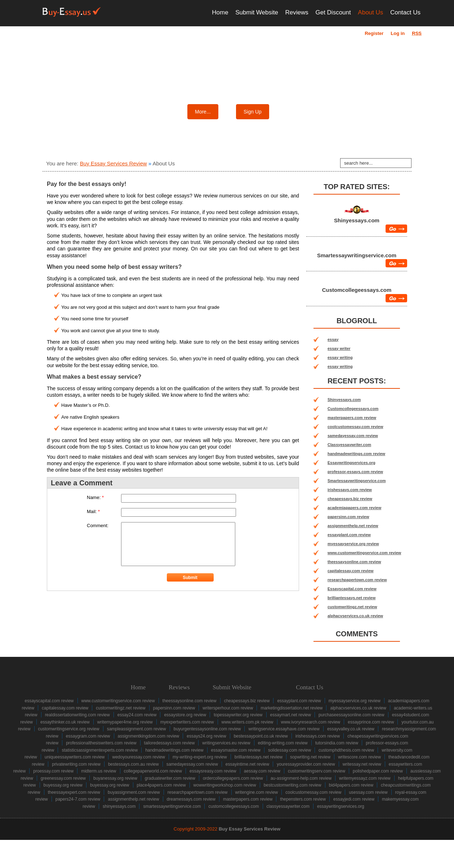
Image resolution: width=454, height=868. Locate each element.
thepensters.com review (303, 799)
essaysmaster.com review (236, 750)
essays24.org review (206, 736)
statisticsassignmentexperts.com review (100, 750)
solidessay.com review (290, 750)
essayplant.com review (349, 535)
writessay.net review (362, 764)
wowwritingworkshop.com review (225, 785)
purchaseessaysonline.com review (351, 715)
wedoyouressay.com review (139, 757)
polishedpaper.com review (378, 771)
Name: (95, 497)
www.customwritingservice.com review (364, 553)
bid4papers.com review (351, 785)
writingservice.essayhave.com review (284, 729)
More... (203, 112)
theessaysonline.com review (354, 562)
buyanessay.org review (115, 778)
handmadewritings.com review (356, 454)
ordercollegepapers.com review (233, 778)
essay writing (340, 357)
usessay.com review (368, 792)
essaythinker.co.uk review (65, 722)
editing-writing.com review (283, 743)
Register (374, 33)
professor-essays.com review (355, 472)
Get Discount (333, 12)
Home (220, 12)
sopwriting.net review (310, 757)
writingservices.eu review (226, 743)
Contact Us (405, 12)
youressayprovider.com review (306, 764)
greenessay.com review (63, 778)
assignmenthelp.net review (353, 526)
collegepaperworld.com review (153, 771)
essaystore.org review (185, 715)
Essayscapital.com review (352, 589)
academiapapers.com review (354, 508)
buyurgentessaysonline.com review (207, 729)
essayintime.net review (247, 764)
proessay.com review (53, 771)
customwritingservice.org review (69, 729)
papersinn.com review (348, 517)
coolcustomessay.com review (355, 427)
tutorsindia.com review (337, 743)
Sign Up (253, 112)
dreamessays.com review (191, 799)
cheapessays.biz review (350, 499)
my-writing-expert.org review (200, 757)
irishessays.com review (350, 490)
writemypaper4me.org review (125, 722)
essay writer (339, 348)
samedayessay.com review (353, 436)
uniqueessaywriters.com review (75, 757)
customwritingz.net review (352, 607)
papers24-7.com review (78, 799)
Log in (398, 33)
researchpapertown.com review (357, 580)
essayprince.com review (371, 722)
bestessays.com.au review (133, 764)
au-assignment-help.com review (301, 778)
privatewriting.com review (76, 764)
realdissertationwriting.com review (77, 715)
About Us (370, 12)
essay (333, 339)
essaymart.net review (291, 715)
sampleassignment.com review (137, 729)
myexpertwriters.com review (187, 722)
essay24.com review (137, 715)
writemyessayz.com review (365, 778)
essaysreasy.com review (213, 771)
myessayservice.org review (353, 544)
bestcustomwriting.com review (293, 785)
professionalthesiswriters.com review (101, 743)
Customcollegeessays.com (357, 290)
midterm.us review (99, 771)
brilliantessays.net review (351, 598)
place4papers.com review (161, 785)
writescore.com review (359, 757)
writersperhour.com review (228, 708)
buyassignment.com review (134, 792)
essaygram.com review (88, 736)
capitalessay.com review (351, 571)
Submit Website (257, 12)
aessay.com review (262, 771)
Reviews (297, 12)
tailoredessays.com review (170, 743)
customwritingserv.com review (317, 771)
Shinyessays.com (357, 220)
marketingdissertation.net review (291, 708)
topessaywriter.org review (238, 715)
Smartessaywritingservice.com (357, 255)
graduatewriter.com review (170, 778)
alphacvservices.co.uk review (355, 616)
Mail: (93, 511)
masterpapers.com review (352, 418)
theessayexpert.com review (74, 792)
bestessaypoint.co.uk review (261, 736)
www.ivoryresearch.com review (311, 722)
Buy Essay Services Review (113, 163)
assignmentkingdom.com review (149, 736)
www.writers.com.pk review (248, 722)
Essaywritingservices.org (351, 463)
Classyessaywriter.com (349, 445)
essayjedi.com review (354, 799)
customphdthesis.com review (346, 750)
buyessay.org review (63, 785)
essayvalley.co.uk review (351, 729)
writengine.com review (257, 792)
